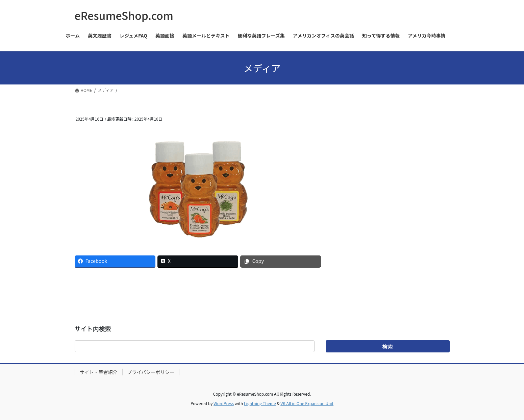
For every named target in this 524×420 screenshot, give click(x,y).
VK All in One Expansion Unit (307, 403)
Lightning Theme (260, 403)
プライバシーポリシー (151, 372)
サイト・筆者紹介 (99, 372)
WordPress (224, 403)
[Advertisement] (399, 156)
